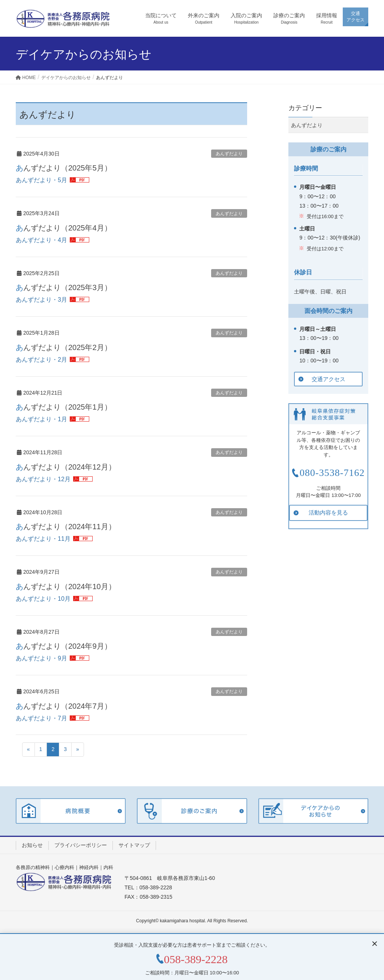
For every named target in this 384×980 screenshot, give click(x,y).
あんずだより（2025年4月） (64, 228)
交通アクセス (328, 379)
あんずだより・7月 (41, 718)
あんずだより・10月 (43, 599)
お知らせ (32, 845)
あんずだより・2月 (41, 360)
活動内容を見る (328, 512)
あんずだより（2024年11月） (66, 527)
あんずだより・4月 (41, 240)
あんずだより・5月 (41, 180)
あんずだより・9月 (41, 658)
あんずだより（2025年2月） (64, 347)
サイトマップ (134, 845)
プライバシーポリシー (81, 845)
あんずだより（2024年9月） (64, 646)
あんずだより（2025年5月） (64, 168)
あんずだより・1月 (41, 419)
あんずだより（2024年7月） (64, 706)
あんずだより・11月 (43, 539)
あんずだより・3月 (41, 300)
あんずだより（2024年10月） (66, 587)
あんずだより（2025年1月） (64, 407)
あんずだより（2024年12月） (66, 467)
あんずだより (229, 154)
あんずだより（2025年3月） (64, 287)
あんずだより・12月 (43, 479)
